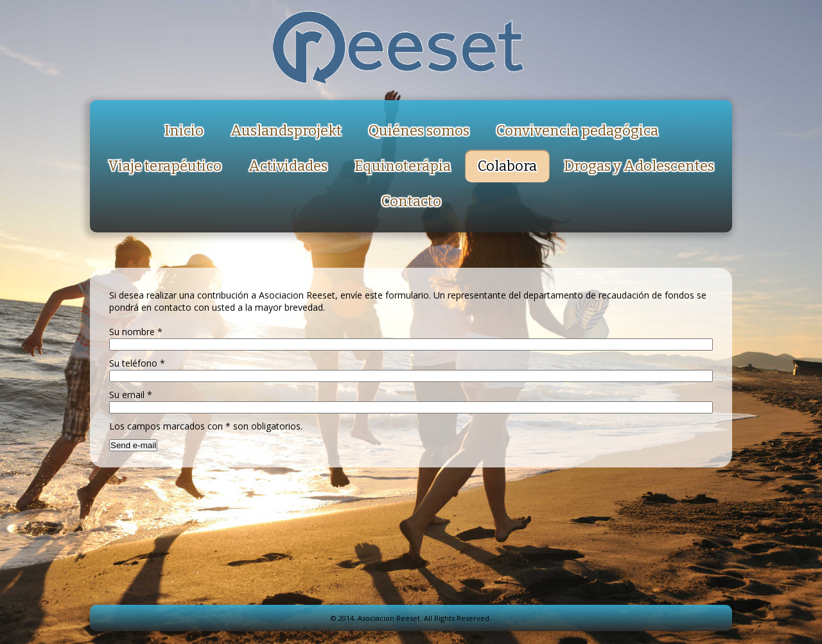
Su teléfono (137, 363)
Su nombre (136, 332)
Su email (131, 395)
